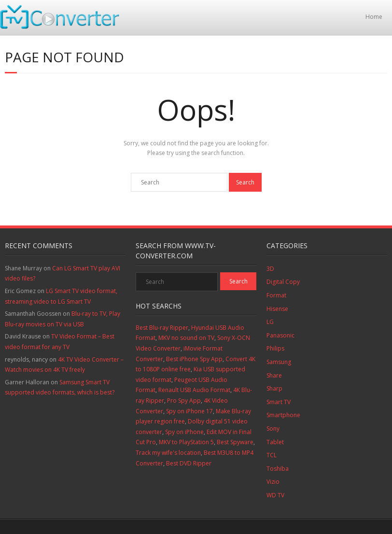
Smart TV (279, 402)
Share (274, 375)
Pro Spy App (184, 400)
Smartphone (283, 415)
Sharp (274, 388)
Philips (275, 348)
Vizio (273, 482)
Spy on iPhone (184, 432)
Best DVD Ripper (189, 463)
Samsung (279, 362)
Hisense (277, 309)
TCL (272, 455)
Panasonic (280, 335)
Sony (273, 429)
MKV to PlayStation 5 (186, 442)
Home (374, 17)
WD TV (275, 495)
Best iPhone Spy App (194, 359)
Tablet (275, 442)
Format (276, 295)
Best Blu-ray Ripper (162, 328)
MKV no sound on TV (186, 338)
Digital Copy (283, 282)
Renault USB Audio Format (194, 390)
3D (270, 269)
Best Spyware (235, 442)
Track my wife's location (168, 453)
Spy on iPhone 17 (189, 411)
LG (270, 322)
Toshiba (278, 469)
